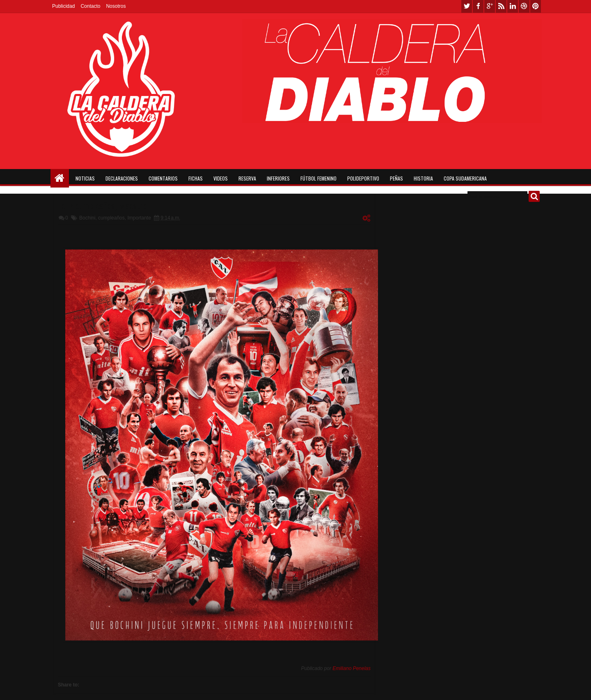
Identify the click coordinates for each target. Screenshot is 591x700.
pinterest (536, 6)
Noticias (85, 178)
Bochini (87, 218)
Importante (139, 218)
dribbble (524, 6)
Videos (221, 178)
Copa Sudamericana (465, 178)
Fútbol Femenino (318, 178)
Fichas (196, 178)
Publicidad (63, 6)
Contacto (90, 6)
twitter (467, 6)
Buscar (534, 196)
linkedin (513, 6)
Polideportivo (363, 178)
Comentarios (163, 178)
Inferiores (278, 178)
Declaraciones (122, 178)
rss (501, 6)
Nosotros (116, 6)
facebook (478, 6)
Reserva (247, 178)
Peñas (396, 178)
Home (60, 178)
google (490, 6)
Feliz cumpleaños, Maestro (102, 205)
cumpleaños (111, 218)
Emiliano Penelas (352, 668)
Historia (423, 178)
